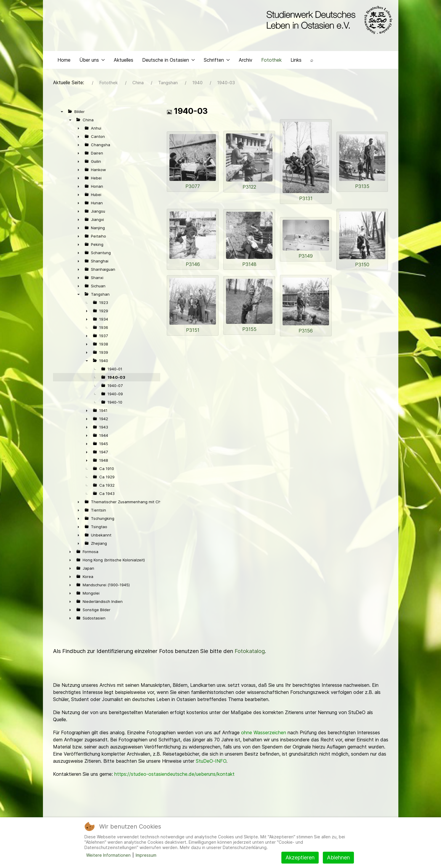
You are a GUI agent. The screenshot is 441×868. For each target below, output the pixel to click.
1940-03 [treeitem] (116, 379)
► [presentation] (78, 130)
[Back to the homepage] (328, 20)
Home (64, 61)
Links (296, 61)
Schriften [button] (217, 61)
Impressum (146, 855)
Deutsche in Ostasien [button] (169, 61)
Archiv (246, 61)
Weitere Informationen (108, 855)
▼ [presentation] (62, 113)
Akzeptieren (300, 857)
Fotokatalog (250, 653)
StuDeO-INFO (211, 762)
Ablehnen (338, 857)
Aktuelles (124, 61)
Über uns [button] (92, 61)
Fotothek (271, 61)
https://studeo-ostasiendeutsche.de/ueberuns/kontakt (174, 775)
